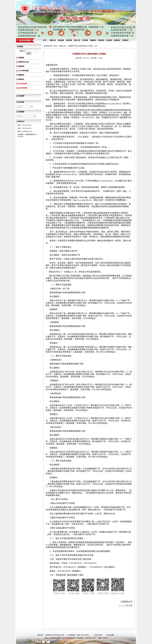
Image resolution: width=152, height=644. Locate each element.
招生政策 (61, 40)
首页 (55, 46)
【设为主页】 (98, 635)
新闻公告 (53, 40)
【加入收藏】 (110, 635)
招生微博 (21, 96)
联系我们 (126, 40)
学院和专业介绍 (23, 62)
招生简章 (69, 40)
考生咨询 (109, 40)
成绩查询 (93, 40)
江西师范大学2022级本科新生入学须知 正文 (83, 46)
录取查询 (101, 40)
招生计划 (77, 40)
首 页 (45, 40)
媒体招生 (117, 40)
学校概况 (21, 58)
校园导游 (21, 66)
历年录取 (85, 40)
